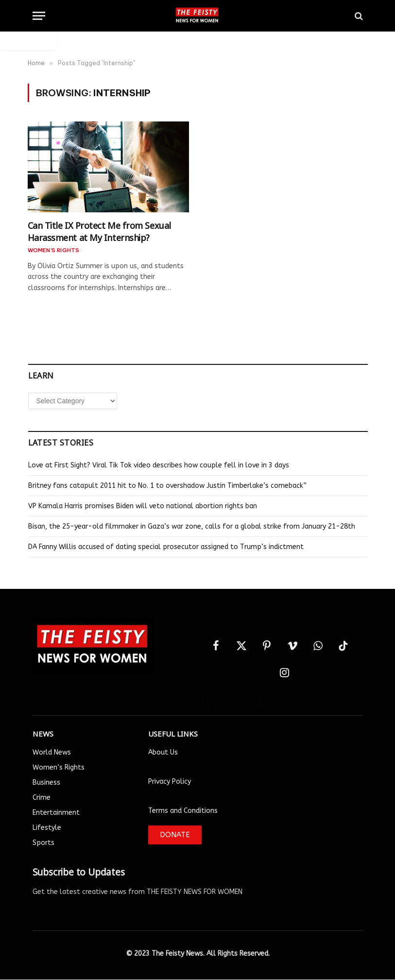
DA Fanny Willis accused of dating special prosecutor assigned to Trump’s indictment (166, 547)
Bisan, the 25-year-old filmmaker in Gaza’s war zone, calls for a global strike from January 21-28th (192, 526)
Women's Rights (54, 250)
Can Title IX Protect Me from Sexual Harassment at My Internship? (99, 231)
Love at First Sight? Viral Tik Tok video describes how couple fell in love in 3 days (159, 465)
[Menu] (39, 16)
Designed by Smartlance (197, 974)
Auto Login (29, 41)
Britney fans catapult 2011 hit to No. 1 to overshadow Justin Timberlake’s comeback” (167, 486)
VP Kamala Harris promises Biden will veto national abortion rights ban (143, 506)
